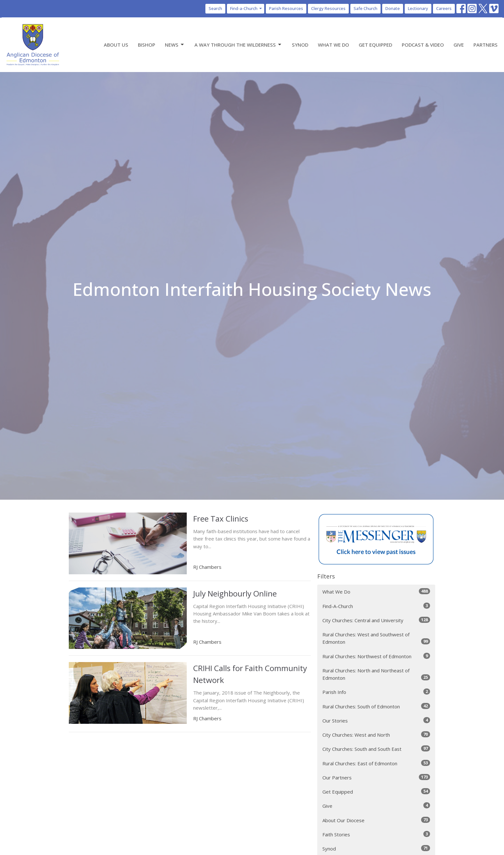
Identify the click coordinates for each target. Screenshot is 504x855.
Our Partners (376, 777)
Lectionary (418, 8)
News (175, 45)
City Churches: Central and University (376, 620)
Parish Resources (286, 8)
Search (215, 8)
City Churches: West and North (376, 735)
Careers (444, 8)
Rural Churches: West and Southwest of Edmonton (376, 638)
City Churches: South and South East (376, 749)
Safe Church (365, 8)
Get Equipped (375, 45)
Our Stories (376, 720)
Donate (393, 8)
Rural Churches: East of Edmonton (376, 763)
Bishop (147, 45)
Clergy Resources (328, 8)
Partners (486, 45)
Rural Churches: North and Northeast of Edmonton (376, 674)
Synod (300, 45)
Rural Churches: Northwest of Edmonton (376, 656)
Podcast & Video (423, 45)
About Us (116, 45)
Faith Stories (376, 834)
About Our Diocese (376, 820)
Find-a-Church (246, 8)
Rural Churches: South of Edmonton (376, 706)
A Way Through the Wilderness (238, 45)
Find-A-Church (376, 606)
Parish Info (376, 692)
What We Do (333, 45)
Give (459, 45)
